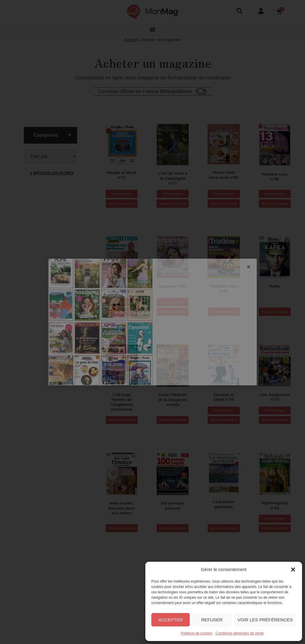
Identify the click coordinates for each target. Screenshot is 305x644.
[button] (293, 569)
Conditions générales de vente (239, 633)
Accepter (171, 620)
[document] (152, 322)
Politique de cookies (197, 633)
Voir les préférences (265, 620)
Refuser (212, 620)
